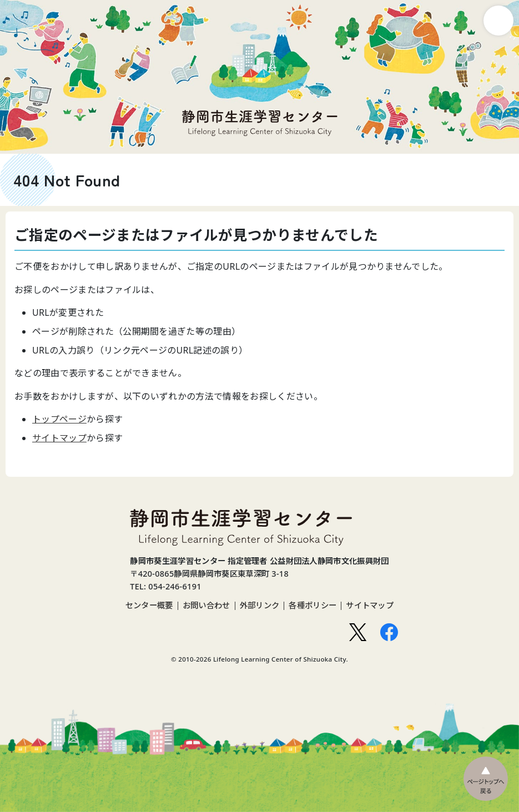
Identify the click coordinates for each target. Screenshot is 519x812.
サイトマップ (59, 438)
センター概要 (149, 606)
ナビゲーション (498, 21)
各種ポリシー (313, 606)
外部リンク (260, 606)
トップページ (59, 419)
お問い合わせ (206, 606)
